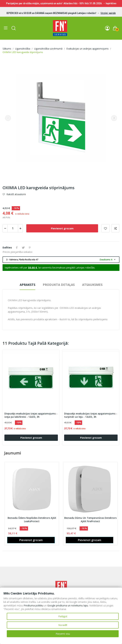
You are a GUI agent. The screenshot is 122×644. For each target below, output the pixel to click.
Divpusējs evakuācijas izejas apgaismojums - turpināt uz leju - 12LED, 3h (91, 415)
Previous (8, 118)
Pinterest (30, 248)
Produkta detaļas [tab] (59, 285)
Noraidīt (63, 625)
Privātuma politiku (33, 605)
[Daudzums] (13, 228)
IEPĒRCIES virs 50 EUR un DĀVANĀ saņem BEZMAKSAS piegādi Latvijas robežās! (52, 13)
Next (114, 118)
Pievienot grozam (62, 228)
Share (17, 248)
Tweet (23, 248)
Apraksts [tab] (27, 285)
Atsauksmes (92, 285)
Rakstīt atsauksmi (16, 194)
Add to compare (115, 228)
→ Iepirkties (110, 3)
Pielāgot (63, 616)
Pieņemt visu (63, 634)
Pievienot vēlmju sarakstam (106, 228)
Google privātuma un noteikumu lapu (68, 605)
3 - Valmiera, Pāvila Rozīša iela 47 (61, 260)
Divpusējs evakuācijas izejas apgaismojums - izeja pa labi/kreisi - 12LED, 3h (31, 415)
